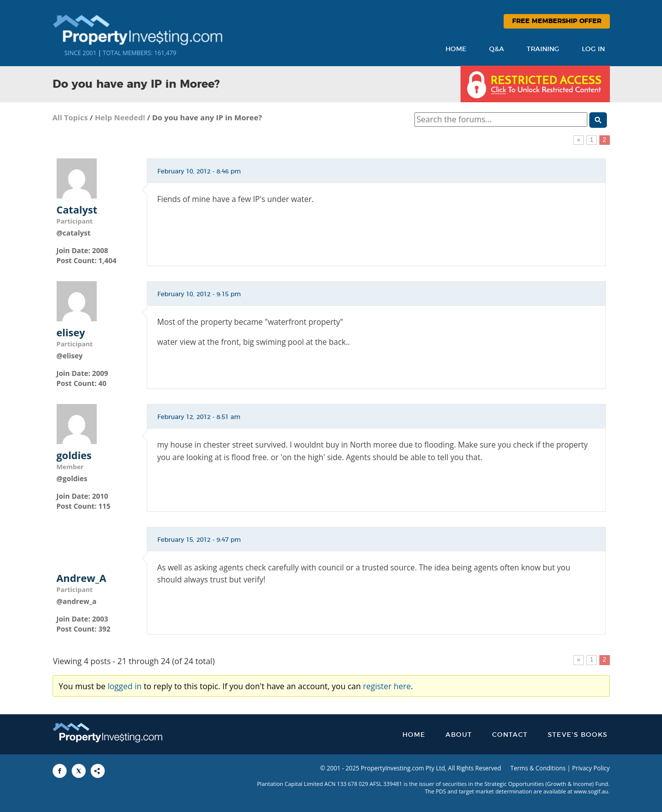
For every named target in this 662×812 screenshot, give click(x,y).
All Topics (70, 117)
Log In (593, 49)
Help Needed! (120, 117)
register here (387, 686)
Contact (510, 735)
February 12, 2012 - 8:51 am (199, 417)
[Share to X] (79, 771)
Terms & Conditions (538, 768)
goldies (74, 456)
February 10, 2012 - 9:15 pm (199, 294)
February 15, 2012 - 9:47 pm (199, 540)
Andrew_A (82, 578)
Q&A (497, 49)
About (459, 735)
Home (456, 49)
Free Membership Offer (557, 21)
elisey (71, 333)
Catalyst (77, 210)
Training (543, 49)
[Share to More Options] (98, 771)
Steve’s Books (578, 735)
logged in (125, 686)
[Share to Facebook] (60, 771)
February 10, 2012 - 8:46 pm (199, 171)
